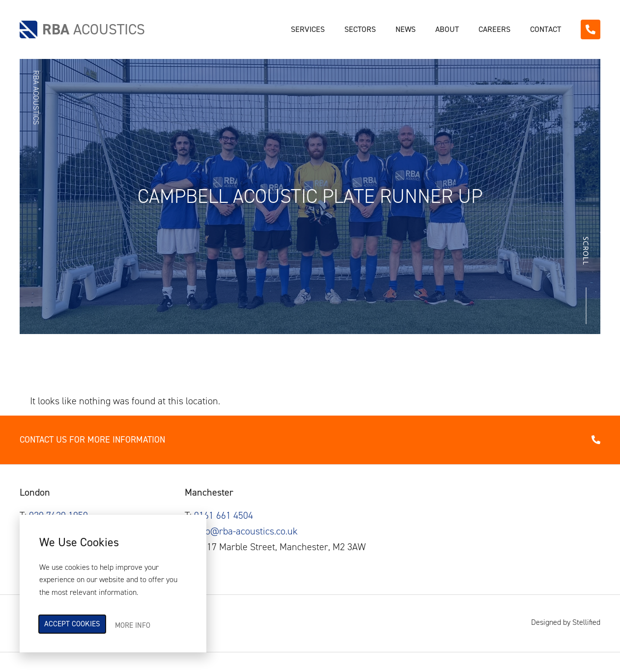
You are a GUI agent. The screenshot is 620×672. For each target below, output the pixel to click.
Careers (494, 29)
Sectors (360, 29)
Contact (546, 29)
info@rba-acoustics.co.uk (246, 531)
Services (308, 29)
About (447, 29)
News (406, 29)
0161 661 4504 (224, 515)
